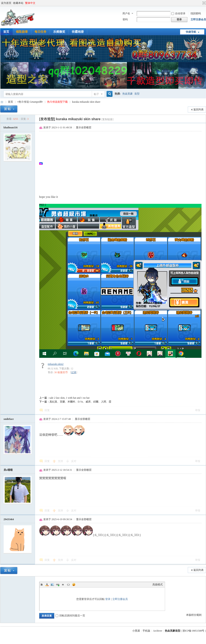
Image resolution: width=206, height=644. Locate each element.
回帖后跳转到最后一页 (70, 616)
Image (52, 585)
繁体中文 (30, 3)
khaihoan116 (11, 127)
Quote (63, 585)
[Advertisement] (123, 163)
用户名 (126, 13)
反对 (74, 461)
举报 (198, 410)
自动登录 (178, 13)
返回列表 (198, 110)
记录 (74, 372)
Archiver (158, 631)
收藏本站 (18, 3)
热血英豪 (128, 94)
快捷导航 (191, 32)
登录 (108, 599)
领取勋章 (22, 32)
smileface (9, 419)
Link (58, 585)
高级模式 (158, 585)
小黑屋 (136, 631)
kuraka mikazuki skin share (86, 102)
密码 (125, 19)
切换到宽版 (204, 3)
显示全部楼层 (84, 127)
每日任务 (41, 32)
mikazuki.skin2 (56, 364)
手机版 (146, 631)
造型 (137, 94)
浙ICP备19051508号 (193, 631)
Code (68, 585)
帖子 (96, 94)
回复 (47, 410)
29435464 (9, 519)
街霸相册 (78, 32)
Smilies (74, 585)
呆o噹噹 (8, 470)
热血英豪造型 (2, 102)
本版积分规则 (194, 615)
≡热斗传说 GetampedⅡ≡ (30, 102)
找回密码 (196, 13)
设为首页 (6, 3)
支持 (61, 461)
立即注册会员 (198, 19)
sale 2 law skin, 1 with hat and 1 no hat (70, 398)
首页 (11, 102)
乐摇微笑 (59, 32)
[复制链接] (107, 119)
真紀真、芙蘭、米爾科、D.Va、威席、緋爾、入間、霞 (80, 402)
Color (47, 585)
